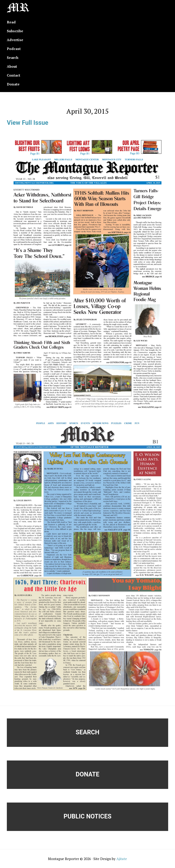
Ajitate (122, 859)
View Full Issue (28, 123)
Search (87, 732)
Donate (87, 774)
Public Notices (87, 816)
